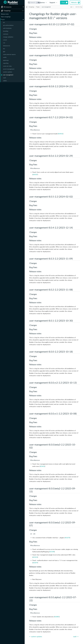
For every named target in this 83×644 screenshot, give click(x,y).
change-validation (8, 37)
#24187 (35, 174)
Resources (41, 2)
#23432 (42, 466)
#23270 (67, 538)
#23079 (35, 563)
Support (52, 2)
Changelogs (31, 7)
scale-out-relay (7, 66)
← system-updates (36, 637)
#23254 (35, 557)
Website (74, 2)
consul (5, 40)
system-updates (8, 72)
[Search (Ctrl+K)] (34, 3)
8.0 (71, 7)
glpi (4, 51)
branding (6, 31)
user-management (8, 75)
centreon (6, 34)
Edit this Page (79, 7)
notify (5, 57)
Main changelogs (6, 17)
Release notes (5, 14)
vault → (76, 637)
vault (4, 78)
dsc (4, 49)
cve (4, 43)
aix (4, 22)
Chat (63, 2)
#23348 (52, 552)
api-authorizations (8, 25)
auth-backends (7, 28)
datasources (7, 46)
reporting (6, 63)
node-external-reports (9, 54)
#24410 (60, 134)
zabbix (5, 81)
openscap (6, 60)
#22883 (57, 617)
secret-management (9, 69)
